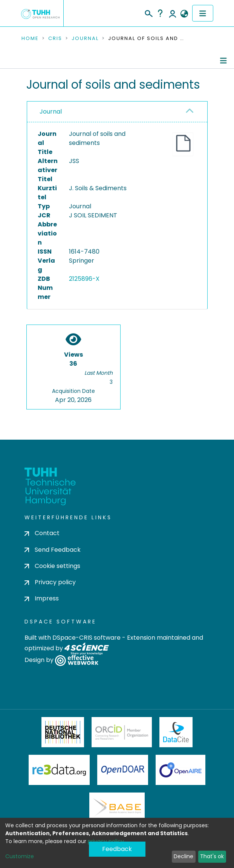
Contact (42, 533)
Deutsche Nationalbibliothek (63, 732)
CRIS (55, 38)
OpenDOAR (123, 770)
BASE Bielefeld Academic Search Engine (117, 808)
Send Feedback (53, 550)
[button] (184, 14)
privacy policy (106, 841)
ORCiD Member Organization (122, 732)
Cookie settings (52, 566)
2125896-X (84, 279)
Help (160, 13)
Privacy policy (50, 582)
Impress (42, 598)
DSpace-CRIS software (86, 638)
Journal (85, 38)
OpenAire (180, 770)
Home (30, 38)
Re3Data (59, 770)
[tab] (117, 112)
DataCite (176, 732)
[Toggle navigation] (203, 13)
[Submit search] (148, 12)
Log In (173, 13)
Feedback (117, 849)
